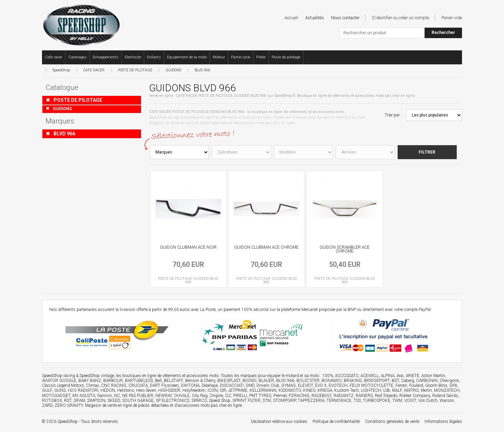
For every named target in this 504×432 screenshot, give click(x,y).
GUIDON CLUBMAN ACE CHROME (266, 247)
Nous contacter (345, 18)
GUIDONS (173, 70)
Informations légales (443, 422)
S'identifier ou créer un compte (400, 18)
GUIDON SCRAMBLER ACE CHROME (345, 249)
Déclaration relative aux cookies (279, 422)
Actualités (315, 18)
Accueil (291, 18)
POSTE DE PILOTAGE (135, 70)
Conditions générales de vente (392, 422)
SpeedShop (61, 70)
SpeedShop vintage (97, 376)
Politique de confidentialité (336, 422)
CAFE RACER (94, 70)
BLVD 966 (202, 70)
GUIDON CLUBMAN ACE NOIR (188, 247)
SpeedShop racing (58, 376)
